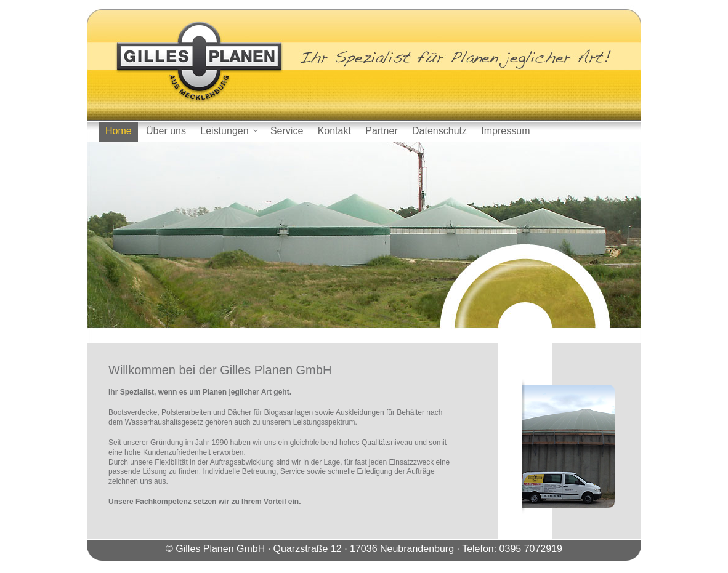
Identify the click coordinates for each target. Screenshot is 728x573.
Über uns (166, 131)
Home (119, 131)
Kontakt (334, 131)
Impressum (505, 131)
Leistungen (229, 131)
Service (287, 131)
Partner (381, 131)
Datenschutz (439, 131)
